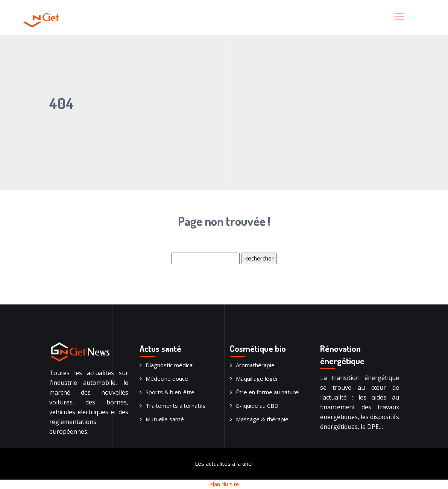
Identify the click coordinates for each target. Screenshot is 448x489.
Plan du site (224, 484)
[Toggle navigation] (399, 18)
